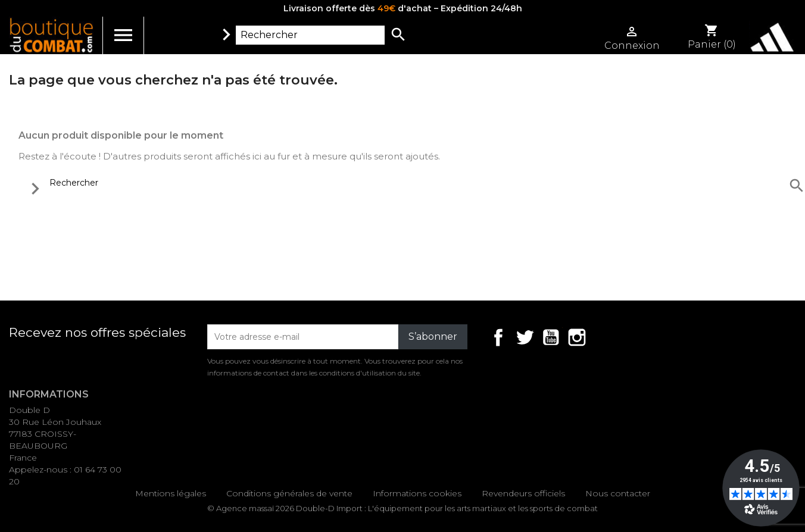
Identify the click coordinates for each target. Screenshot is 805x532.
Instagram (577, 337)
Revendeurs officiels (523, 493)
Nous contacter (618, 493)
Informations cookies (417, 493)
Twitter (525, 337)
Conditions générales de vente (289, 493)
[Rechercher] (310, 35)
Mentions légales (171, 493)
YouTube (551, 337)
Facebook (498, 337)
